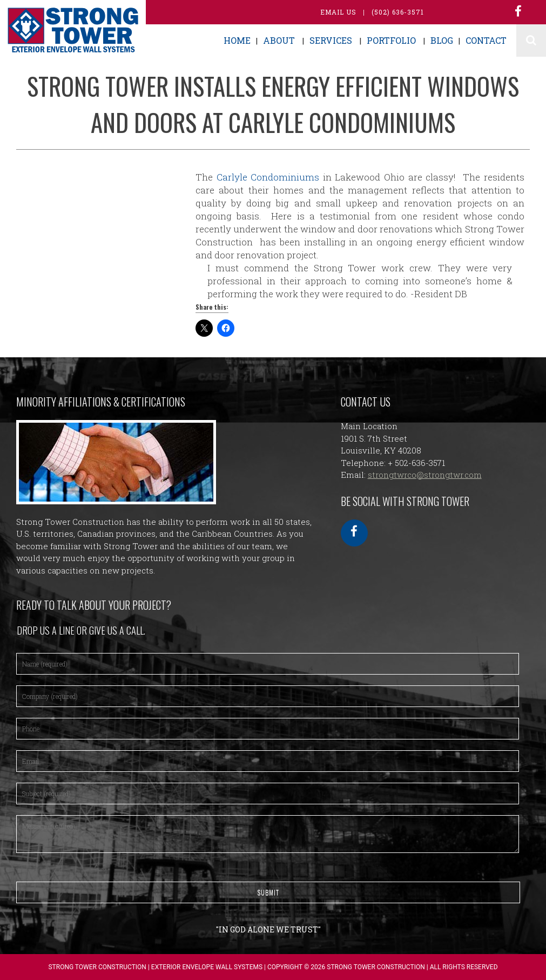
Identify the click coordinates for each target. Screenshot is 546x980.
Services (331, 40)
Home (237, 40)
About (279, 40)
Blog (442, 40)
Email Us (338, 12)
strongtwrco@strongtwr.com (425, 475)
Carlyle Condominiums (266, 177)
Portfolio (391, 40)
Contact (486, 40)
